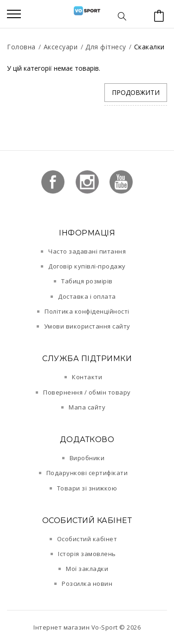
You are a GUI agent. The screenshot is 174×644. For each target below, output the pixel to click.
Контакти (87, 377)
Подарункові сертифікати (87, 473)
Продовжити (136, 92)
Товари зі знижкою (87, 488)
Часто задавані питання (87, 251)
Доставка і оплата (87, 296)
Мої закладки (87, 569)
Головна (21, 47)
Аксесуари (61, 47)
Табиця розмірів (87, 281)
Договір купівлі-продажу (87, 266)
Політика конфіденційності (87, 311)
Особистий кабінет (87, 539)
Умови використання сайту (87, 326)
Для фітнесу (106, 47)
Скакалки (149, 47)
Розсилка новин (87, 584)
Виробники (87, 458)
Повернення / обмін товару (87, 392)
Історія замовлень (87, 554)
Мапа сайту (87, 407)
